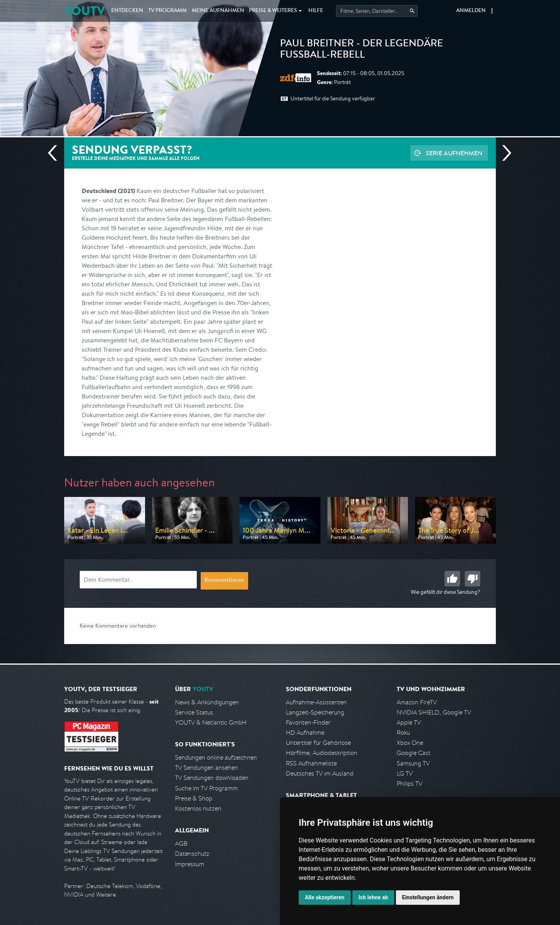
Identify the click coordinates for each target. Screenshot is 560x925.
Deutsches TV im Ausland (320, 773)
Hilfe (316, 11)
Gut (452, 579)
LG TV (405, 773)
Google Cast (414, 753)
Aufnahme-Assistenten (316, 702)
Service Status (194, 712)
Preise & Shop (194, 798)
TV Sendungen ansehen (206, 768)
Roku (403, 733)
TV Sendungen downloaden (212, 778)
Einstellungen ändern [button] (428, 897)
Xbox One (410, 743)
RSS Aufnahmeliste (311, 763)
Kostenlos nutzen (198, 808)
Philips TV (409, 784)
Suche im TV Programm (206, 788)
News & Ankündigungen (207, 702)
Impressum (190, 864)
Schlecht (472, 579)
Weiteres (273, 11)
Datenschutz (192, 854)
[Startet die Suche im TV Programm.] (377, 11)
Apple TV (409, 722)
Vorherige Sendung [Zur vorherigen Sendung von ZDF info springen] (56, 153)
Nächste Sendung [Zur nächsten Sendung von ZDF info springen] (504, 153)
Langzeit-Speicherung (315, 712)
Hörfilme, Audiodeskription (322, 753)
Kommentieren (224, 581)
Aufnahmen (218, 11)
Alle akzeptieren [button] (325, 897)
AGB (181, 843)
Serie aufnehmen (454, 153)
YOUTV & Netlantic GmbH (211, 722)
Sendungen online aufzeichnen (216, 757)
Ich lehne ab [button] (373, 897)
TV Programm (167, 11)
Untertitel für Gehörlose (318, 743)
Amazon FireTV (417, 702)
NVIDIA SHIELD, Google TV (434, 712)
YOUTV (85, 11)
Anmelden (471, 11)
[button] (492, 11)
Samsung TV (413, 763)
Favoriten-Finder (308, 722)
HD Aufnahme (305, 733)
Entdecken (127, 11)
